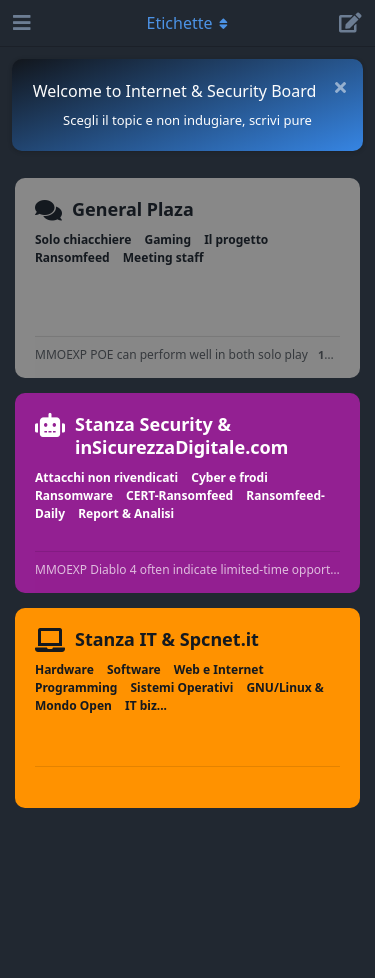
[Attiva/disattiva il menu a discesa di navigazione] (188, 23)
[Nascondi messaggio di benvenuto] (340, 87)
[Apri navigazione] (20, 23)
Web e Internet (219, 669)
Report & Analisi (126, 513)
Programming (76, 687)
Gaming (167, 239)
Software (134, 669)
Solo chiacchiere (83, 239)
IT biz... (146, 705)
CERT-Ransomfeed (179, 495)
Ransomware (74, 495)
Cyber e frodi (229, 477)
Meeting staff (163, 257)
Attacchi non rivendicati (106, 477)
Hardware (64, 669)
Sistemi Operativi (181, 687)
